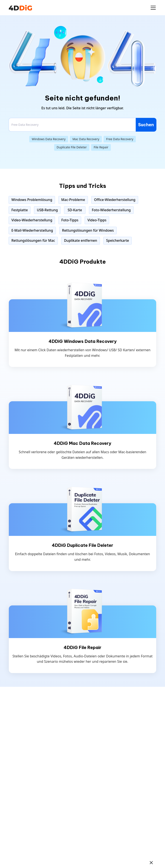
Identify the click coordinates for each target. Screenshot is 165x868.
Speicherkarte (118, 240)
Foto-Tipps (70, 220)
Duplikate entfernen (81, 240)
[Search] (72, 125)
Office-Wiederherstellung (115, 200)
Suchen (146, 125)
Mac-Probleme (73, 200)
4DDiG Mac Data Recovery (82, 443)
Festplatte (20, 210)
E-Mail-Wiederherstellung (32, 230)
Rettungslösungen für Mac (33, 240)
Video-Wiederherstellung (32, 220)
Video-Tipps (97, 220)
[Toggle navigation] (153, 8)
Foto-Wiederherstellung (111, 210)
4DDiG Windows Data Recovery (83, 341)
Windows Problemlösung (32, 200)
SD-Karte (75, 210)
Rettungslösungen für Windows (88, 230)
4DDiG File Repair (82, 648)
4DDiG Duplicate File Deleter (82, 545)
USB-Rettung (47, 210)
